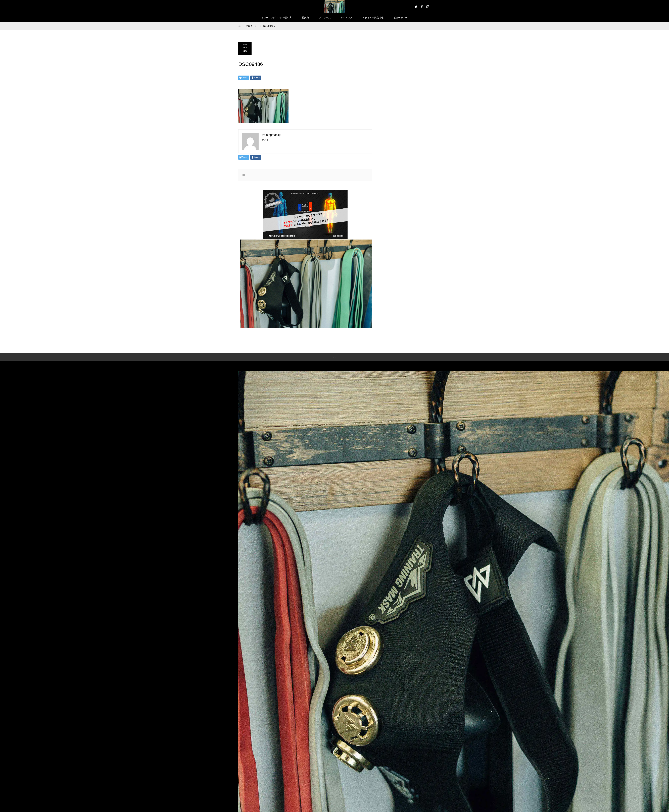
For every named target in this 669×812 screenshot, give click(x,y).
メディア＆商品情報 (373, 18)
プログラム (325, 18)
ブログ (249, 26)
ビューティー (401, 18)
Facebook (421, 6)
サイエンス (347, 18)
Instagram (427, 6)
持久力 (305, 18)
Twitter (416, 6)
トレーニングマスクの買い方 (277, 18)
